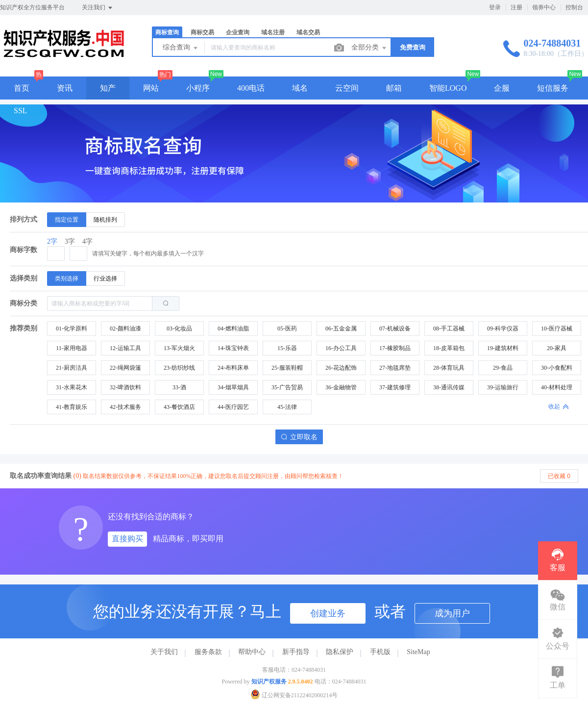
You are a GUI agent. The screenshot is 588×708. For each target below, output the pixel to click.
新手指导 (296, 652)
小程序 (198, 88)
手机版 (380, 652)
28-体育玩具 (449, 368)
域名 (300, 88)
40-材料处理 (557, 387)
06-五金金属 (341, 329)
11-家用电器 (72, 348)
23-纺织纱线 (179, 368)
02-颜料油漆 (125, 329)
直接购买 (127, 539)
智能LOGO (448, 88)
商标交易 (202, 32)
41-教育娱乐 (72, 407)
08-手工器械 (449, 329)
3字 (70, 241)
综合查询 (181, 48)
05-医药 (287, 329)
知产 (108, 88)
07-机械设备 (395, 329)
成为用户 (452, 613)
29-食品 (503, 368)
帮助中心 (252, 652)
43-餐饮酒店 (179, 407)
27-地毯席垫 (395, 368)
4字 (87, 241)
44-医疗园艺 (233, 407)
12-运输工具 (125, 348)
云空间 (347, 88)
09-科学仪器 (503, 329)
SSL (21, 111)
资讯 (65, 88)
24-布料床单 (233, 368)
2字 (52, 241)
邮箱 (394, 88)
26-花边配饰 (341, 368)
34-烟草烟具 (233, 387)
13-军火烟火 (179, 348)
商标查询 (167, 32)
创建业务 (328, 613)
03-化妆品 (179, 329)
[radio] (67, 220)
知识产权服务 (269, 682)
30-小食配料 (557, 368)
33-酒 (179, 387)
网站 (151, 88)
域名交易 (308, 32)
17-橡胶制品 (395, 348)
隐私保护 (340, 652)
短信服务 (553, 88)
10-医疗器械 (557, 329)
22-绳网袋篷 (125, 368)
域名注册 (273, 32)
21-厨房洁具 (72, 368)
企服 (502, 88)
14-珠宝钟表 (233, 348)
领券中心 (544, 7)
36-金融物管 (341, 387)
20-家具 (557, 348)
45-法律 (287, 407)
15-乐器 (287, 348)
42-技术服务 (125, 407)
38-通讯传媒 (449, 387)
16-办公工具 (341, 348)
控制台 (574, 7)
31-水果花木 (72, 387)
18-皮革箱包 (449, 348)
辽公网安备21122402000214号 (294, 695)
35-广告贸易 (287, 387)
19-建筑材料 (503, 348)
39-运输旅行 (503, 387)
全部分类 (369, 48)
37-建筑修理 (395, 387)
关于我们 (164, 652)
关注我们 (98, 8)
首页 (22, 88)
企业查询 (238, 32)
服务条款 (208, 652)
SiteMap (418, 652)
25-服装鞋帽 (287, 368)
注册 (516, 7)
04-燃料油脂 (233, 329)
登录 (495, 7)
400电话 (251, 88)
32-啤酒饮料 (125, 387)
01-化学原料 (72, 329)
